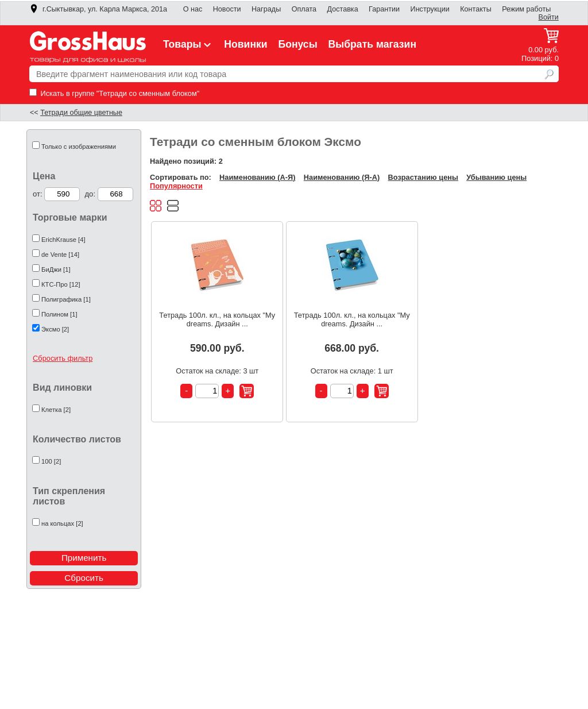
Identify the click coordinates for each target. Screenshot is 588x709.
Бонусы (297, 44)
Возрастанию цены (423, 177)
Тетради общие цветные (81, 113)
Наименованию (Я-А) (342, 177)
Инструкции (430, 9)
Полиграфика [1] (66, 299)
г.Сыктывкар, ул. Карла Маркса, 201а (98, 9)
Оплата (304, 9)
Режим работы (526, 9)
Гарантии (384, 9)
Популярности (176, 186)
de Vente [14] (60, 255)
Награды (266, 9)
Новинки (245, 44)
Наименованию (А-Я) (257, 177)
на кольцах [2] (62, 523)
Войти (549, 17)
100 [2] (51, 461)
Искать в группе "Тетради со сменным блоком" (114, 93)
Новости (227, 9)
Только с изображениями (79, 147)
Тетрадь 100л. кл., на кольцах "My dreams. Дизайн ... (217, 319)
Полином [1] (59, 314)
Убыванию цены (496, 177)
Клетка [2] (56, 410)
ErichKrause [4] (63, 240)
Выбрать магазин (373, 44)
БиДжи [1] (56, 269)
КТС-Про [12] (61, 284)
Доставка (342, 9)
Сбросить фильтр (63, 358)
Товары (188, 44)
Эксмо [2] (55, 329)
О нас (193, 9)
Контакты (476, 9)
